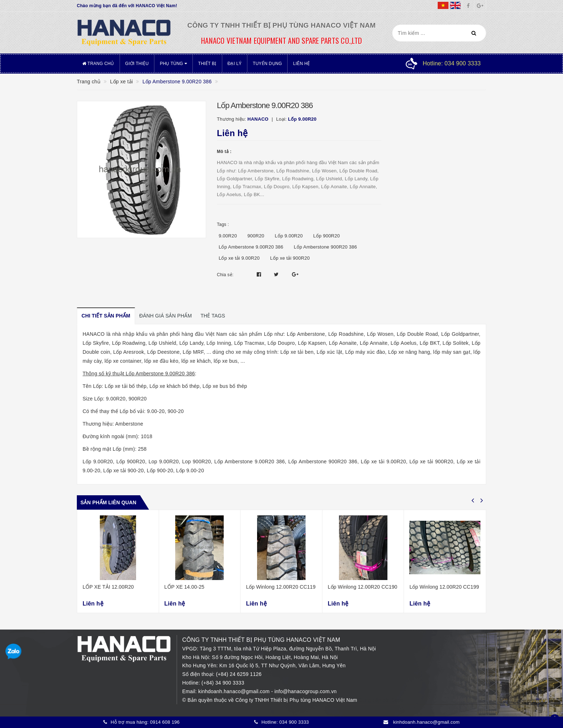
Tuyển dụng (267, 64)
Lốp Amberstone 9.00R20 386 (251, 247)
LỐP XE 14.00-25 (185, 587)
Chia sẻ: (225, 275)
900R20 (256, 236)
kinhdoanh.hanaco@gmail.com (235, 691)
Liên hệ (301, 64)
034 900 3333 (294, 722)
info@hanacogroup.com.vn (305, 691)
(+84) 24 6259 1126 (239, 674)
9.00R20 (228, 236)
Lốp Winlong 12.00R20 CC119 (281, 587)
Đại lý (235, 64)
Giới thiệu (137, 64)
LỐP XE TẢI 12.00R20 (108, 587)
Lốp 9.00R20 (289, 236)
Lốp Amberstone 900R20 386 (325, 247)
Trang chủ (98, 64)
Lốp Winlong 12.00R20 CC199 (444, 587)
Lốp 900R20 (326, 236)
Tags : (223, 224)
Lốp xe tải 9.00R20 (239, 258)
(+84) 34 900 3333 (223, 683)
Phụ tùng (173, 64)
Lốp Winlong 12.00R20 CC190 (363, 587)
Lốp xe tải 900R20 (290, 258)
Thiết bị (207, 64)
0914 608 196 (165, 722)
